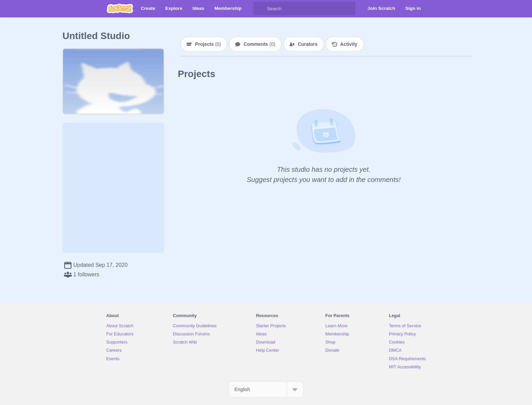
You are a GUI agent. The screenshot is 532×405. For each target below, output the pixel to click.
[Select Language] (266, 389)
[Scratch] (120, 8)
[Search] (260, 8)
